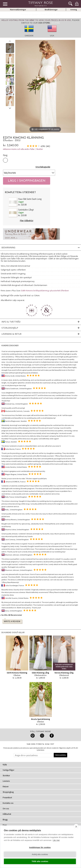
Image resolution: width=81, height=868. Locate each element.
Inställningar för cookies (40, 847)
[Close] (56, 23)
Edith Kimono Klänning (17, 673)
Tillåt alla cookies (40, 861)
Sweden (29, 36)
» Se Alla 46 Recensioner (11, 615)
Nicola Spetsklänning (41, 719)
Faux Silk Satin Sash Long (30, 199)
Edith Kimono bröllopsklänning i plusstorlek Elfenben (45, 291)
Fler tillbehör (27, 220)
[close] (76, 826)
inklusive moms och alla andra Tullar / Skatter (23, 149)
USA (52, 36)
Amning (74, 10)
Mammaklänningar (18, 10)
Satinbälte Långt (26, 210)
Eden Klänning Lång (40, 673)
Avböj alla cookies (40, 854)
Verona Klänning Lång (64, 673)
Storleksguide (43, 167)
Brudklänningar (51, 10)
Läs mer (56, 840)
